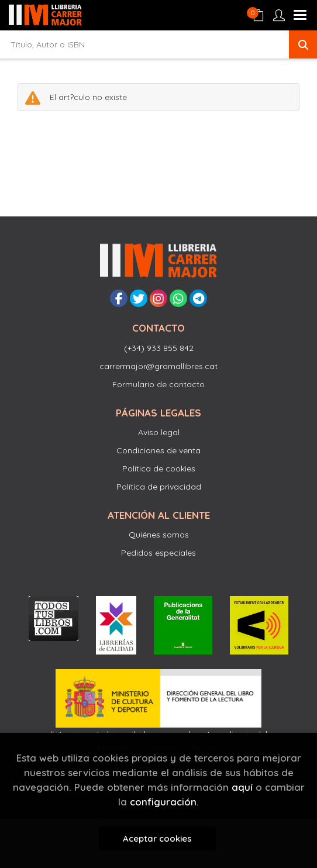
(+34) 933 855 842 (159, 348)
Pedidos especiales (158, 553)
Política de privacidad (159, 487)
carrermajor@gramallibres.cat (158, 366)
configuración (163, 802)
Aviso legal (159, 432)
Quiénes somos (159, 535)
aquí (242, 787)
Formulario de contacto (158, 384)
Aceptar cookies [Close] (157, 838)
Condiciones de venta (158, 450)
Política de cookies (159, 469)
